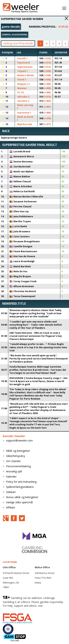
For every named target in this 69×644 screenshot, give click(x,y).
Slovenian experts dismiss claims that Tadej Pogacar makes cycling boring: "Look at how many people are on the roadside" (35, 313)
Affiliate (11, 507)
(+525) (47, 58)
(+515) (47, 97)
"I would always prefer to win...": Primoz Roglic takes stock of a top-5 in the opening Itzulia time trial (38, 347)
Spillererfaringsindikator (20, 487)
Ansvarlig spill (14, 471)
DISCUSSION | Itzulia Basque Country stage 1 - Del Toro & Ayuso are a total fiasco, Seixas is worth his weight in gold (38, 381)
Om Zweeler (13, 461)
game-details (11, 27)
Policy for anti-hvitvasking (21, 482)
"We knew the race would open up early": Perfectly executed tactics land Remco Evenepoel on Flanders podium (39, 359)
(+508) (47, 75)
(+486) (47, 92)
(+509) (47, 71)
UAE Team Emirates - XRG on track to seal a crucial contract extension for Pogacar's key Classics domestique (36, 336)
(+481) (47, 107)
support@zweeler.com (19, 440)
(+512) (47, 67)
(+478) (47, 118)
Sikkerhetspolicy (16, 456)
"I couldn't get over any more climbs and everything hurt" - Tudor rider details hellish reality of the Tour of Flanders (36, 325)
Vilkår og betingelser (18, 451)
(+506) (47, 80)
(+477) (47, 124)
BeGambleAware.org (15, 609)
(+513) (47, 63)
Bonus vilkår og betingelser (22, 497)
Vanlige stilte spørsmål (19, 502)
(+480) (47, 113)
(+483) (47, 101)
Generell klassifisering (15, 35)
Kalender (11, 477)
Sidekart (11, 492)
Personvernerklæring (18, 466)
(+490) (47, 84)
